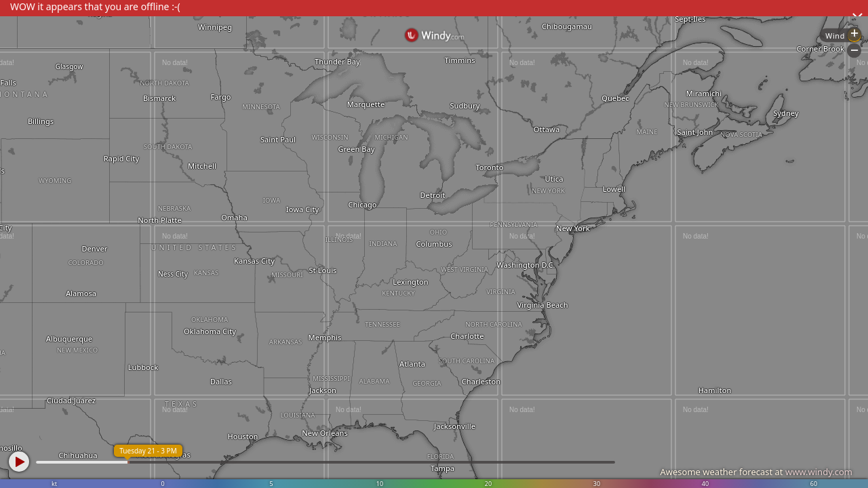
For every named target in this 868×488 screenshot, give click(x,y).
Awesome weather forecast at (756, 472)
